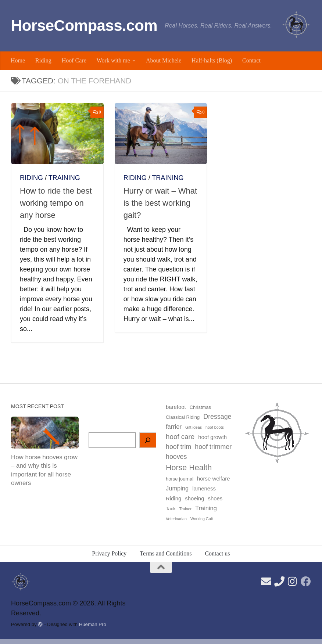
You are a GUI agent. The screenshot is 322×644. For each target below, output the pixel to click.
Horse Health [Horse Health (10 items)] (189, 468)
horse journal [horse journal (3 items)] (180, 479)
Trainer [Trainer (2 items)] (185, 509)
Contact (251, 60)
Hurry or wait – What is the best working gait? (160, 203)
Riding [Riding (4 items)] (173, 499)
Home (18, 60)
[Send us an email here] (266, 582)
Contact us (217, 553)
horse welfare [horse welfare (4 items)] (213, 479)
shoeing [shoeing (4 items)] (194, 499)
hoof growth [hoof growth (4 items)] (212, 437)
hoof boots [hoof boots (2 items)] (215, 427)
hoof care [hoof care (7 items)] (180, 437)
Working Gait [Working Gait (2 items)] (202, 519)
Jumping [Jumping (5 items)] (177, 488)
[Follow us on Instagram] (293, 582)
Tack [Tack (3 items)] (171, 509)
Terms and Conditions (166, 553)
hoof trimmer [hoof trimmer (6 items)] (213, 447)
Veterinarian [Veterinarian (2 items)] (176, 519)
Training (64, 178)
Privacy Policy (110, 553)
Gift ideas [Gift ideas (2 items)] (194, 427)
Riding (43, 60)
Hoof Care (74, 60)
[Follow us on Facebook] (306, 582)
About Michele (164, 60)
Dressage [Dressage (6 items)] (217, 417)
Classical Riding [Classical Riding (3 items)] (183, 417)
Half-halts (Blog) (212, 60)
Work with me (113, 60)
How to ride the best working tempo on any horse (56, 203)
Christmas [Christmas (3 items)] (200, 407)
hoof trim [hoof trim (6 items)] (178, 447)
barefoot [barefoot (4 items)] (176, 407)
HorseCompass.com (84, 26)
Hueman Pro (93, 624)
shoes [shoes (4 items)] (215, 499)
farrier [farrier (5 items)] (174, 427)
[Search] (148, 440)
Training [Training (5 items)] (206, 508)
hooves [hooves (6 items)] (176, 457)
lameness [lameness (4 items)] (204, 489)
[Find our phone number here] (279, 582)
